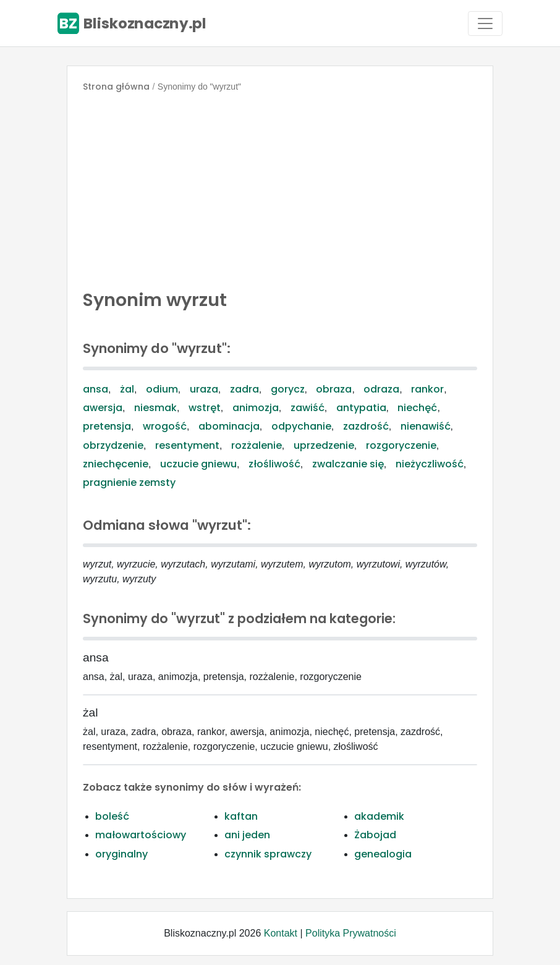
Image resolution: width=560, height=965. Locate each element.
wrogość (165, 426)
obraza (334, 389)
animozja (256, 408)
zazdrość (366, 426)
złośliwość (274, 464)
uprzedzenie (324, 445)
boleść (112, 816)
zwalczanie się (348, 464)
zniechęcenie (116, 464)
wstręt (205, 408)
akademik (379, 816)
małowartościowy (141, 835)
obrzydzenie (113, 445)
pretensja (107, 426)
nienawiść (426, 426)
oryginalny (121, 854)
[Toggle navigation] (485, 23)
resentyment (187, 445)
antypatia (361, 408)
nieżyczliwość (430, 464)
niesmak (155, 408)
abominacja (229, 426)
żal (127, 389)
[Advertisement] (280, 188)
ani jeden (247, 835)
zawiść (308, 408)
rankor (427, 389)
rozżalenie (257, 445)
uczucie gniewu (198, 464)
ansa (95, 389)
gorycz (288, 389)
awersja (103, 408)
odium (162, 389)
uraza (204, 389)
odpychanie (301, 426)
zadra (244, 389)
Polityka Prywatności (351, 933)
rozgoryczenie (401, 445)
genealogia (383, 854)
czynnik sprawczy (268, 854)
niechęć (417, 408)
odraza (381, 389)
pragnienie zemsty (129, 482)
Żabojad (375, 835)
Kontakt (281, 933)
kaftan (241, 816)
